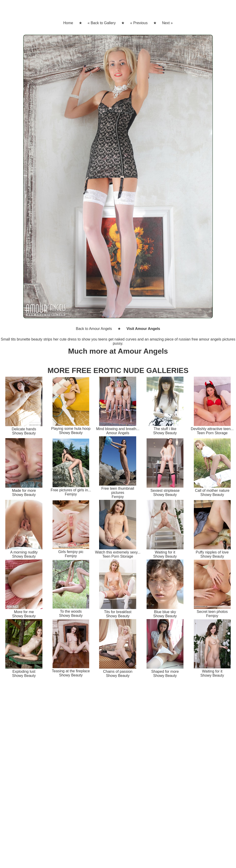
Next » (167, 23)
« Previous (139, 23)
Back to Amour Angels (94, 329)
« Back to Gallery (102, 23)
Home (68, 23)
